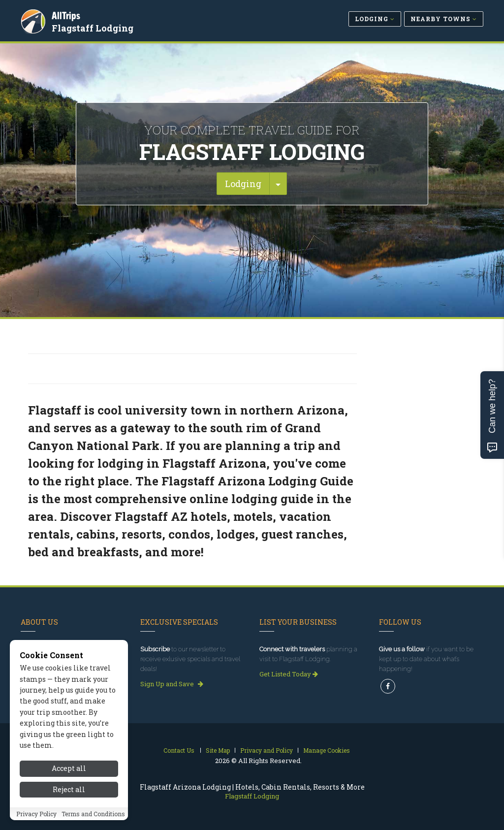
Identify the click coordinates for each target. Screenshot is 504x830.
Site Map (218, 750)
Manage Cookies (327, 750)
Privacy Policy (36, 814)
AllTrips (67, 14)
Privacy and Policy (267, 750)
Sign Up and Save (172, 684)
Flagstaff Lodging (94, 27)
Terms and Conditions (93, 814)
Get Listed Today (289, 674)
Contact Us (179, 750)
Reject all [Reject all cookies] (69, 789)
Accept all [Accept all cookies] (69, 768)
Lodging (243, 184)
